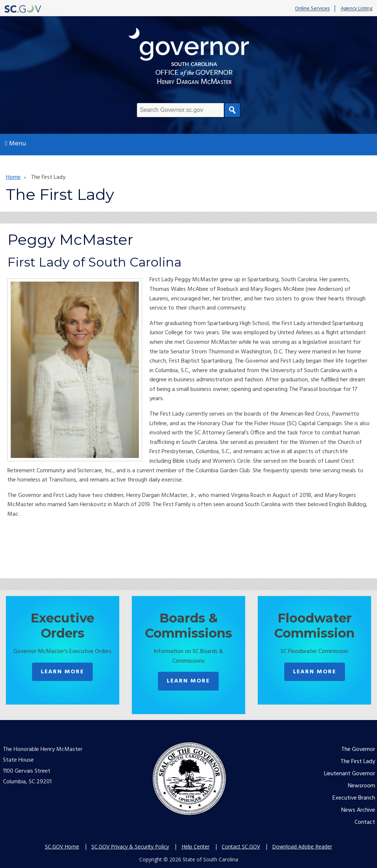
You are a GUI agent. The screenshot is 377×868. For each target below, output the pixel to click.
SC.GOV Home (62, 846)
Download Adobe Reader (302, 846)
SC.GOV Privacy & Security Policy (130, 846)
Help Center (195, 846)
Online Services (312, 8)
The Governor (358, 749)
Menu (16, 144)
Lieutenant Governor (350, 774)
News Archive (358, 810)
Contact (365, 822)
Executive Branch (354, 798)
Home (13, 177)
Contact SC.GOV (241, 846)
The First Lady (358, 762)
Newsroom (362, 786)
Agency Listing (357, 8)
